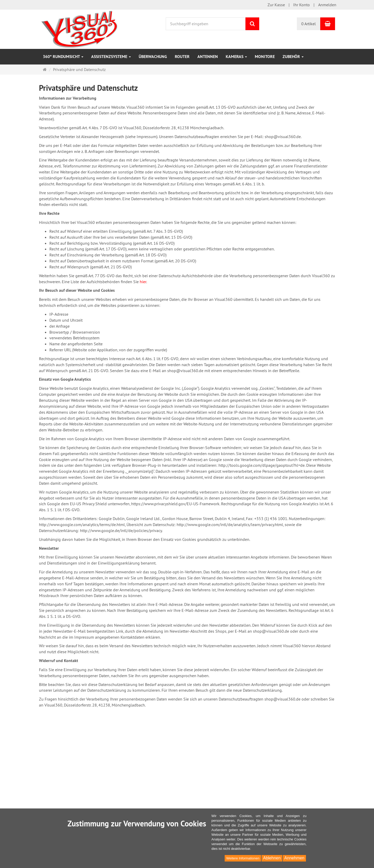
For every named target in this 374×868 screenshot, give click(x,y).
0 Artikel (309, 24)
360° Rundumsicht (63, 57)
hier (143, 282)
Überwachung (153, 57)
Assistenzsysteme (111, 57)
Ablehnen (272, 858)
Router (182, 57)
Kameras (236, 57)
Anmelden (327, 5)
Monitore (265, 57)
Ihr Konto (302, 5)
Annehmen (294, 858)
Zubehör (293, 57)
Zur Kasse (276, 5)
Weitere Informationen (243, 858)
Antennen (208, 57)
